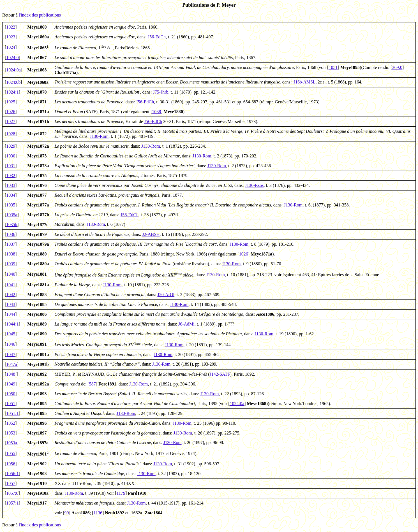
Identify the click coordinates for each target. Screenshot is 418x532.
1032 (11, 176)
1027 (11, 121)
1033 (11, 185)
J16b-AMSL (304, 82)
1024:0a (13, 70)
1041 (11, 285)
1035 (11, 205)
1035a (12, 215)
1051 (333, 67)
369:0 (397, 67)
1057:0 (12, 493)
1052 (11, 423)
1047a (11, 364)
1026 (11, 112)
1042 (11, 295)
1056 (11, 464)
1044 (11, 314)
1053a (11, 443)
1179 (121, 493)
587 (93, 384)
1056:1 (12, 474)
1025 (11, 102)
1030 (11, 156)
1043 (11, 304)
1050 (11, 394)
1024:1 (12, 92)
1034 (11, 195)
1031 (11, 166)
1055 (11, 453)
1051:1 (12, 413)
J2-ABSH (151, 234)
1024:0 (12, 58)
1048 (11, 374)
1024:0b (13, 82)
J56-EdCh (157, 37)
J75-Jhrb (160, 92)
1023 (11, 37)
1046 (11, 344)
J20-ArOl (166, 295)
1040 (11, 274)
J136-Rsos (254, 185)
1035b (12, 225)
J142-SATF (220, 374)
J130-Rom (99, 136)
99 (67, 513)
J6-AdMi (186, 324)
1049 (11, 384)
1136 (98, 513)
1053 (11, 433)
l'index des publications (40, 15)
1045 (11, 334)
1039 (11, 264)
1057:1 (12, 503)
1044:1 (12, 324)
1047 (11, 355)
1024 (11, 47)
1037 (11, 244)
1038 (156, 112)
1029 (11, 146)
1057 (11, 483)
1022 (11, 27)
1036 (11, 234)
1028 (11, 134)
